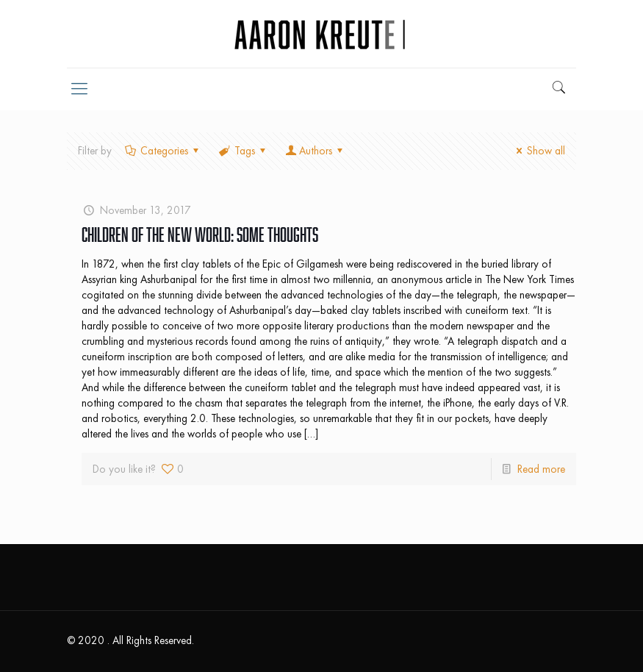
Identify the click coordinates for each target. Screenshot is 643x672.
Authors (316, 151)
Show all (538, 151)
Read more (541, 469)
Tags (244, 151)
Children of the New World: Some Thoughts (200, 235)
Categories (163, 151)
